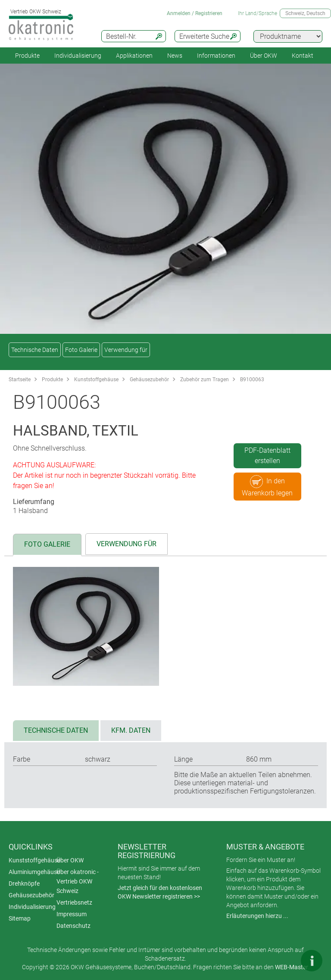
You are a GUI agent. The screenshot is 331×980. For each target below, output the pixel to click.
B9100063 (252, 380)
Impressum (72, 914)
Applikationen (134, 56)
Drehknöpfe (24, 884)
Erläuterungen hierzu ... (257, 916)
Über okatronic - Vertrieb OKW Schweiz (78, 881)
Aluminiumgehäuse (34, 872)
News (175, 56)
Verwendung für (126, 350)
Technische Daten (35, 350)
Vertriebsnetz (74, 902)
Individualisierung (78, 56)
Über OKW (70, 860)
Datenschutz (73, 926)
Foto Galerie (81, 350)
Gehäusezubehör (149, 380)
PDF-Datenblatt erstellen (267, 456)
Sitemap (20, 918)
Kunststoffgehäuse (96, 380)
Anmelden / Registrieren (195, 13)
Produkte (27, 56)
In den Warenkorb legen (267, 486)
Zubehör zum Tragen (205, 380)
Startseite (20, 380)
